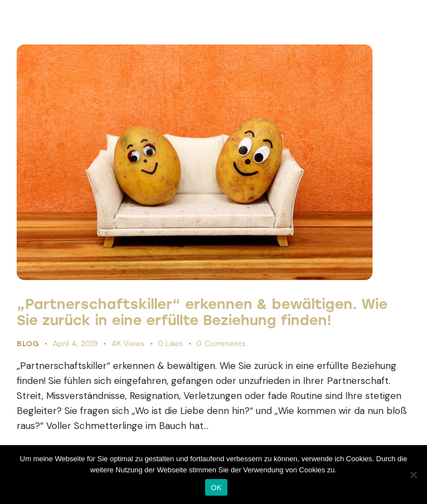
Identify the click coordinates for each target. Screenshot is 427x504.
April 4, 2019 (75, 343)
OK (216, 488)
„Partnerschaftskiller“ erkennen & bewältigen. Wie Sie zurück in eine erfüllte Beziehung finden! (202, 312)
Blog (28, 344)
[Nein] (413, 475)
